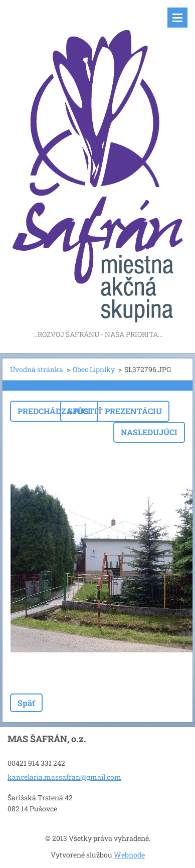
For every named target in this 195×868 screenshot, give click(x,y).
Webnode (129, 855)
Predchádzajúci (54, 411)
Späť (26, 703)
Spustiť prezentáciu (115, 411)
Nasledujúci (149, 432)
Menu (177, 18)
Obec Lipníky (94, 369)
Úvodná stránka (37, 369)
